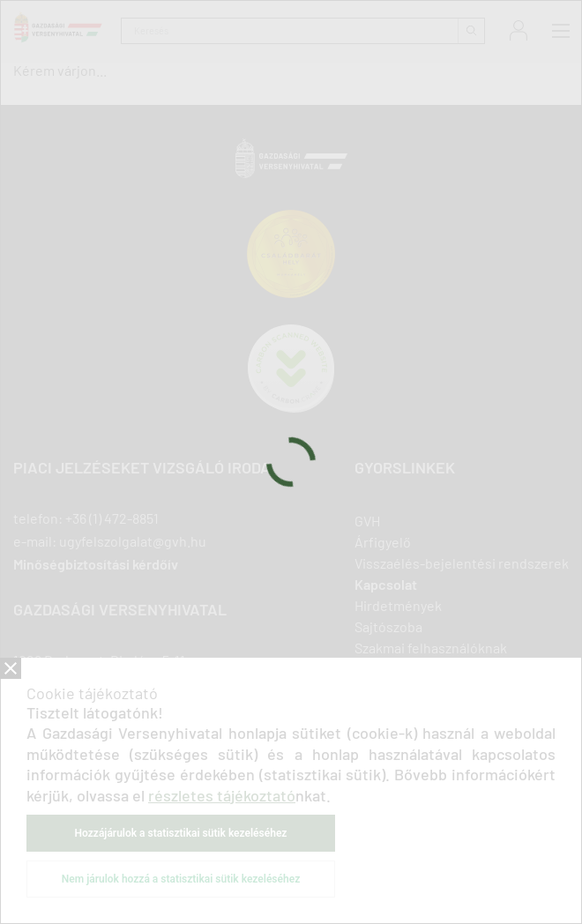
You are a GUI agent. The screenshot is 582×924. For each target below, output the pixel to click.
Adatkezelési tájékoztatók (160, 853)
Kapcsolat (386, 584)
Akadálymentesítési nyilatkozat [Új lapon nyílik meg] (308, 853)
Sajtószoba (388, 626)
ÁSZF (300, 866)
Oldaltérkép (391, 732)
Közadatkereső (432, 853)
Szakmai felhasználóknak (431, 648)
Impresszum (55, 853)
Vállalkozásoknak (407, 669)
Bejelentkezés (519, 30)
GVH (367, 521)
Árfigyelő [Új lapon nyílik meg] (383, 542)
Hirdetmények (398, 605)
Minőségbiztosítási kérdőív (96, 564)
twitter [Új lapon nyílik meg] (115, 779)
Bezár (11, 668)
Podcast (380, 711)
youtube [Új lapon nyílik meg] (149, 779)
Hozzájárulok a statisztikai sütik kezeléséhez (181, 833)
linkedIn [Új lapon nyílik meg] (53, 779)
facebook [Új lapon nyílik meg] (22, 779)
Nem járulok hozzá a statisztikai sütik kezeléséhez (181, 879)
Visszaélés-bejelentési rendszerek (462, 563)
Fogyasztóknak (400, 690)
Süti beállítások (520, 853)
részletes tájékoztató (222, 795)
